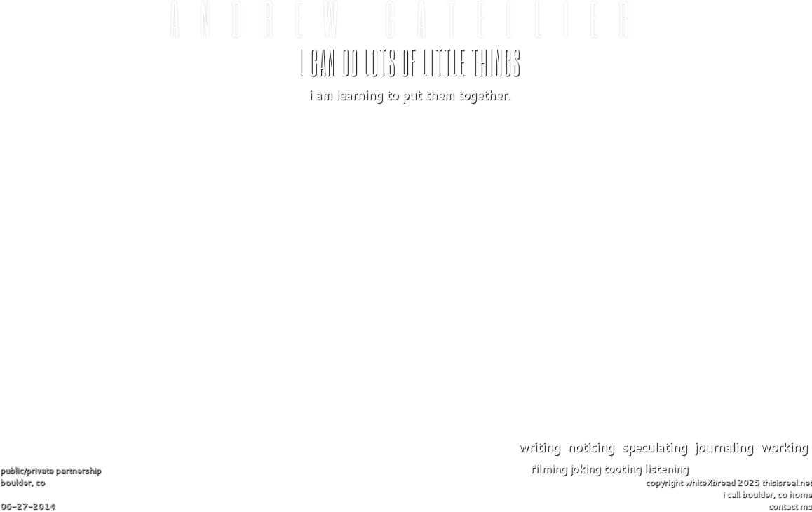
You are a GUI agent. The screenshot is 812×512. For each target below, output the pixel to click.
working (784, 447)
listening (666, 468)
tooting (622, 468)
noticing (591, 447)
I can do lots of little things (410, 61)
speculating (654, 447)
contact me (790, 506)
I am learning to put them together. (410, 95)
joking (585, 468)
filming (548, 468)
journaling (724, 447)
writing (539, 447)
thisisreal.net (787, 482)
